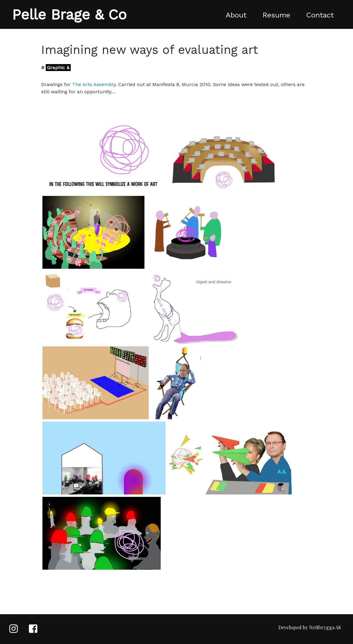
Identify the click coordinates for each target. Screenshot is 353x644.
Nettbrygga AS (325, 627)
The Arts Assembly (94, 84)
